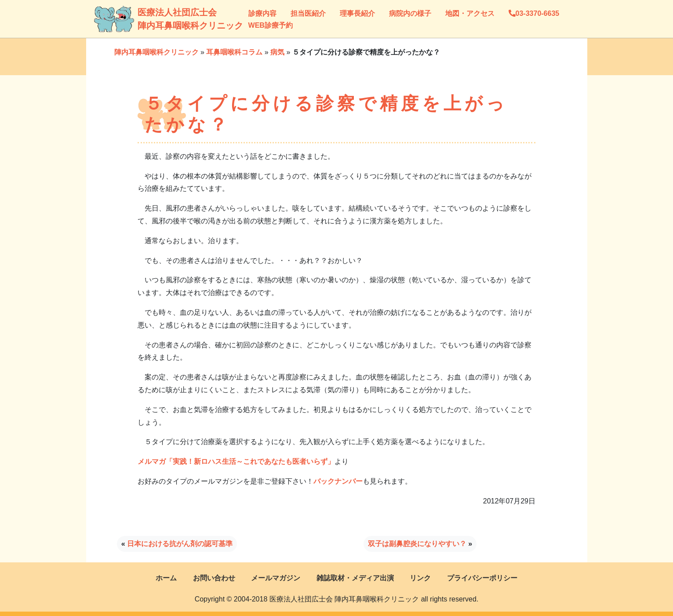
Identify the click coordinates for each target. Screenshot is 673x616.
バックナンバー (338, 481)
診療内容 (262, 13)
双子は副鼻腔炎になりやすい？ (417, 544)
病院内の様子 (410, 13)
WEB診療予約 (271, 25)
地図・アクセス (470, 13)
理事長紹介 (357, 13)
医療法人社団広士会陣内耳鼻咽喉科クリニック (147, 19)
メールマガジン (276, 578)
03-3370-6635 (534, 13)
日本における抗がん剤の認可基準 (180, 544)
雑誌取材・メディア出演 (355, 578)
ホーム (166, 578)
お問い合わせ (214, 578)
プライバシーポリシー (482, 578)
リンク (420, 578)
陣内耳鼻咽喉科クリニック (156, 52)
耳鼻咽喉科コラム (234, 52)
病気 (277, 52)
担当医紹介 (308, 13)
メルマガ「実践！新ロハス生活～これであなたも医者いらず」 (236, 461)
